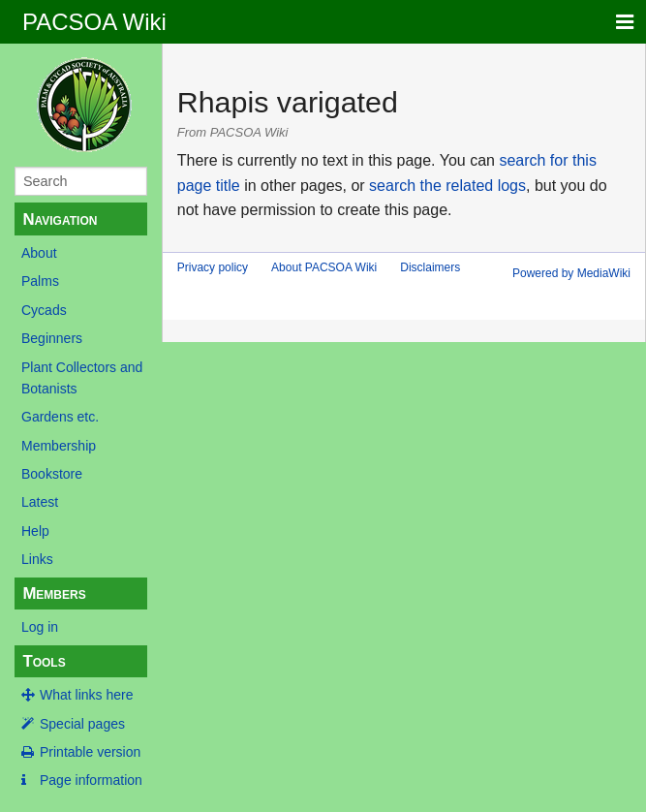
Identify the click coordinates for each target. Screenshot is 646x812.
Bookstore (52, 474)
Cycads (44, 310)
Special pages (82, 724)
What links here (86, 695)
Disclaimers (430, 267)
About (39, 253)
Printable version (90, 752)
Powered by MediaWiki (571, 273)
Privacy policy (213, 267)
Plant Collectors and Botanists (82, 378)
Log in (40, 627)
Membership (59, 446)
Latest (40, 502)
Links (37, 559)
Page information (91, 780)
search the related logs (447, 186)
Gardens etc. (60, 417)
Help (35, 531)
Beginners (52, 338)
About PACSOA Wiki (324, 267)
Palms (40, 281)
